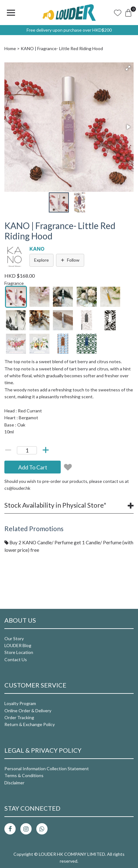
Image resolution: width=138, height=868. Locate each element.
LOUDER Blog (18, 645)
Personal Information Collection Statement (47, 769)
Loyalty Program (20, 703)
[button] (128, 68)
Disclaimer (14, 783)
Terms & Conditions (24, 775)
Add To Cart (33, 467)
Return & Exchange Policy (30, 724)
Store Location (19, 652)
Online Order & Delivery (28, 711)
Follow (70, 260)
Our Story (14, 638)
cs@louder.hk (17, 488)
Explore (41, 260)
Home (10, 48)
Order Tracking (19, 717)
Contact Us (16, 659)
